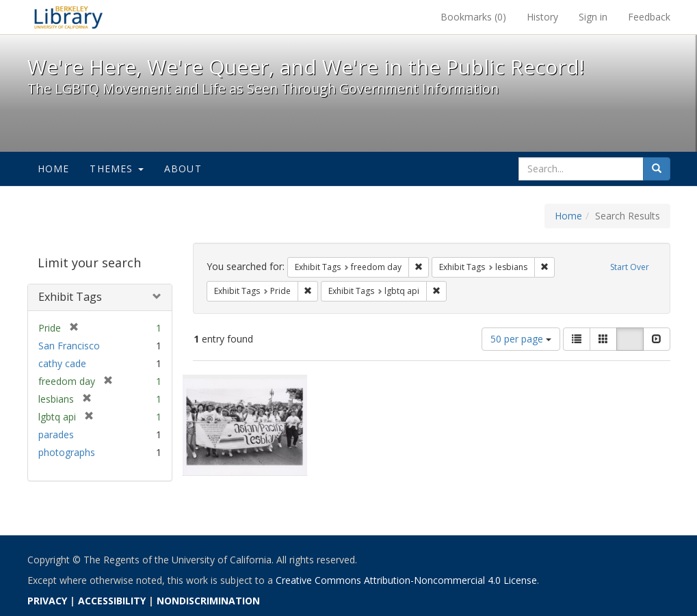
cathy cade (62, 363)
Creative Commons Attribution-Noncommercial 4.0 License (406, 580)
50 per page (521, 339)
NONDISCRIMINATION (208, 601)
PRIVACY (47, 601)
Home (54, 169)
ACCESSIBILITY (112, 601)
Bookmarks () (473, 17)
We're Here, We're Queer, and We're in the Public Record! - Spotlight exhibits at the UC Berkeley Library (68, 17)
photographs (67, 452)
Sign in (593, 17)
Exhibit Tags (70, 297)
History (542, 17)
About (183, 169)
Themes (116, 169)
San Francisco (69, 346)
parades (56, 434)
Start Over (630, 267)
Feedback (649, 17)
